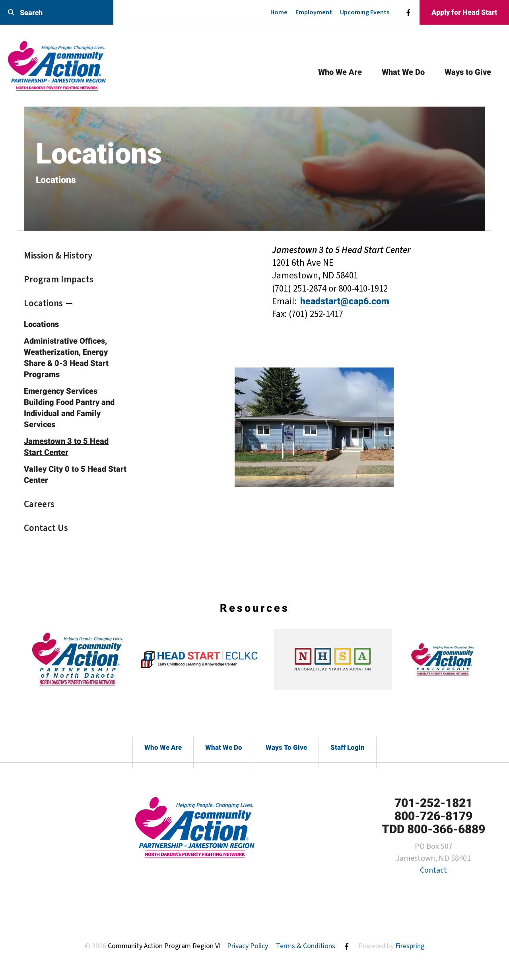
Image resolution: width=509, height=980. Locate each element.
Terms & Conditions (306, 946)
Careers (39, 504)
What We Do (403, 72)
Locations (43, 303)
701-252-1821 (433, 803)
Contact (433, 870)
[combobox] (57, 13)
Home (279, 12)
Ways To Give (286, 747)
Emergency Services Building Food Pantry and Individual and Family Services (69, 408)
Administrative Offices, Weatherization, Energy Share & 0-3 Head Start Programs (66, 358)
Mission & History (58, 256)
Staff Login (348, 747)
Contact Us (46, 528)
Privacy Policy (248, 946)
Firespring (410, 946)
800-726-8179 (433, 816)
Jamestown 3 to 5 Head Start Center (66, 447)
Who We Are (340, 72)
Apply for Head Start (464, 12)
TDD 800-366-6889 (433, 829)
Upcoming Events (365, 12)
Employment (314, 12)
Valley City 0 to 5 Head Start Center (75, 474)
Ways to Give (468, 72)
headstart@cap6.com (345, 301)
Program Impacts (59, 279)
